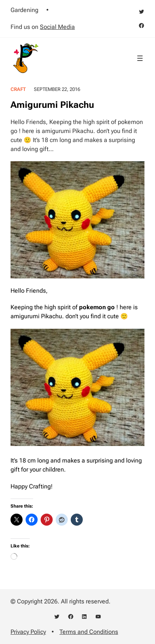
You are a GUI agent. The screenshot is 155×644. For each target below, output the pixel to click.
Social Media (57, 27)
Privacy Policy (28, 632)
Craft (18, 89)
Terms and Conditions (89, 632)
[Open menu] (140, 58)
